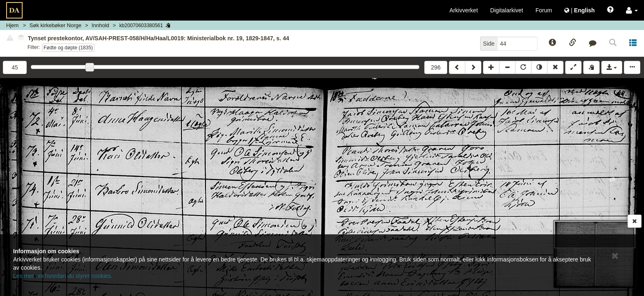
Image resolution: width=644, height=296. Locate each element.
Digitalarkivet (507, 10)
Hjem (12, 25)
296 (436, 67)
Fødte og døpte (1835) (68, 48)
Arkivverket (463, 10)
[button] (632, 10)
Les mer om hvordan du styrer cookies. (63, 276)
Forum (544, 10)
